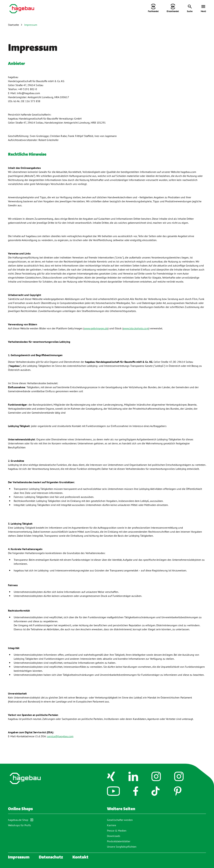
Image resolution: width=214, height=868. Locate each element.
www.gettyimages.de (96, 328)
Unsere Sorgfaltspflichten (122, 847)
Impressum (31, 25)
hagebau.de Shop (21, 820)
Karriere (112, 825)
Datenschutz (51, 857)
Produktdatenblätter (119, 841)
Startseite (13, 25)
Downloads (114, 836)
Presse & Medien (117, 831)
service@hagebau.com (60, 736)
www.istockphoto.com (136, 328)
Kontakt (80, 857)
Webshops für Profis (19, 825)
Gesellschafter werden (120, 820)
